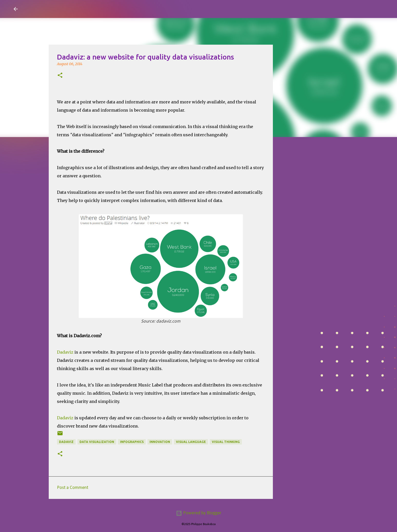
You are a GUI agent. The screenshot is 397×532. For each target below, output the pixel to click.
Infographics (132, 442)
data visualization (97, 442)
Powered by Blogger (199, 513)
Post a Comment (73, 488)
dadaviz (66, 442)
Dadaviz (65, 352)
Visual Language (191, 442)
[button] (60, 76)
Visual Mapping (52, 9)
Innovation (160, 442)
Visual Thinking (226, 442)
